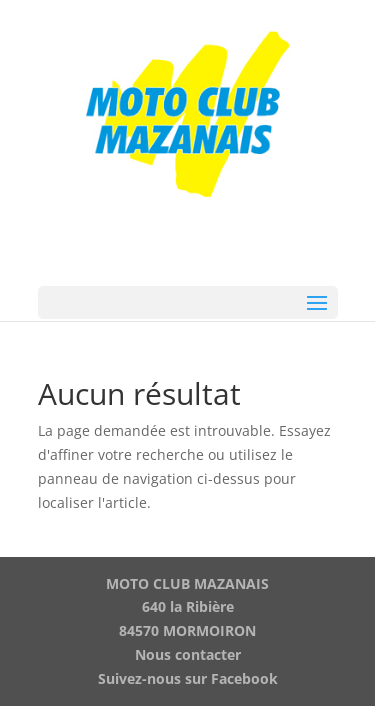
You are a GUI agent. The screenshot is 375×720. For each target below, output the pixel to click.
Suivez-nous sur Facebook (188, 678)
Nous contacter (188, 654)
